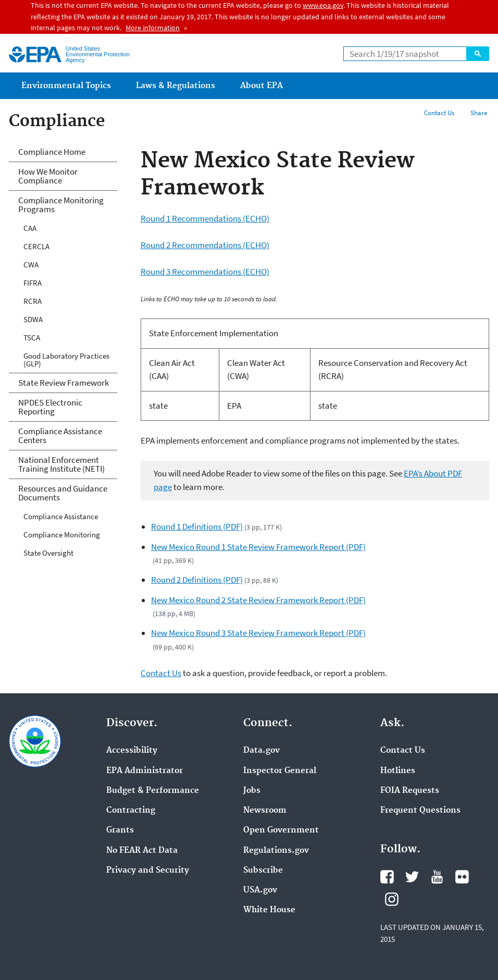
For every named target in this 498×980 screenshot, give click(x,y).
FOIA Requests (410, 791)
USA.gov (260, 890)
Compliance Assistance (61, 516)
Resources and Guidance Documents (63, 493)
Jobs (252, 791)
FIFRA (33, 283)
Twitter (412, 877)
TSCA (32, 338)
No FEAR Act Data (142, 851)
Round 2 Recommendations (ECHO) (205, 245)
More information (153, 28)
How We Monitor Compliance (48, 176)
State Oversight (48, 553)
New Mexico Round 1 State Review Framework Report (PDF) (258, 547)
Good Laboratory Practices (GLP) (66, 360)
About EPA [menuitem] (262, 86)
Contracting (131, 811)
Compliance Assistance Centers (60, 436)
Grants (120, 830)
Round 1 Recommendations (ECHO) (205, 218)
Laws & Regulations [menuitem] (176, 86)
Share (479, 113)
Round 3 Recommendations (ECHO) (205, 272)
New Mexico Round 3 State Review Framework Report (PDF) (258, 633)
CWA (31, 265)
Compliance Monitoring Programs (61, 205)
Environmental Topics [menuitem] (66, 86)
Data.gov (262, 751)
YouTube (437, 877)
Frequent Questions (420, 811)
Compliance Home (52, 152)
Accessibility (132, 751)
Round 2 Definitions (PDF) (197, 580)
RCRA (33, 301)
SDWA (33, 319)
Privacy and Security (148, 871)
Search (478, 54)
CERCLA (36, 246)
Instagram (392, 899)
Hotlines (398, 771)
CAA (30, 228)
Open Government (281, 830)
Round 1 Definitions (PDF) (197, 526)
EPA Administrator (145, 771)
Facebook (387, 877)
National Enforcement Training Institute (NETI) (61, 464)
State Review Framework (64, 383)
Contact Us (439, 113)
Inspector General (280, 771)
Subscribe (263, 871)
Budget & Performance (153, 791)
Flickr (462, 877)
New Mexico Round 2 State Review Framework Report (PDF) (258, 600)
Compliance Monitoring (62, 535)
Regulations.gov (276, 851)
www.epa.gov (323, 5)
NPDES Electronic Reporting (50, 407)
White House (269, 910)
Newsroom (265, 811)
